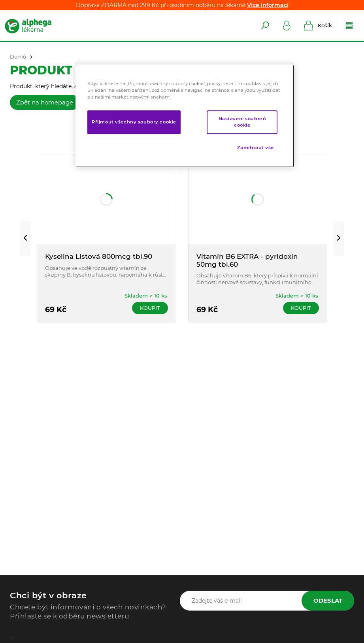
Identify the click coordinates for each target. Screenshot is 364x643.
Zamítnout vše (256, 148)
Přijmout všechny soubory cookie (134, 122)
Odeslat (328, 600)
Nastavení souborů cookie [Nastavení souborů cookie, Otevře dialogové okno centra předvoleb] (242, 122)
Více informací (268, 5)
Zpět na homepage (45, 102)
